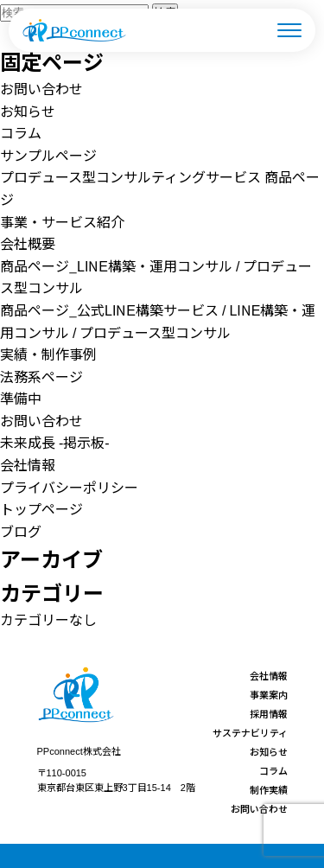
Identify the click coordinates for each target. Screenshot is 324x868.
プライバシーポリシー (69, 487)
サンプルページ (48, 155)
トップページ (41, 508)
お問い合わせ (41, 88)
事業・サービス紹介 (62, 221)
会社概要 (28, 243)
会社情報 (28, 464)
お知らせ (28, 111)
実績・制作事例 (48, 354)
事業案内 (269, 694)
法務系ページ (41, 376)
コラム (21, 132)
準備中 (21, 398)
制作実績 (269, 789)
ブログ (21, 531)
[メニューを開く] (289, 30)
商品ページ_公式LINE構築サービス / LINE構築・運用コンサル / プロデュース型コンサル (158, 321)
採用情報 (269, 713)
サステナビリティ (250, 732)
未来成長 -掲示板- (55, 442)
